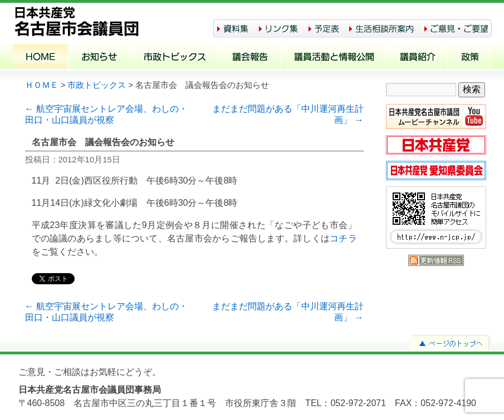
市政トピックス (175, 58)
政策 (470, 58)
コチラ (343, 238)
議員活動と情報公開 (334, 58)
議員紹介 (417, 58)
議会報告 (250, 58)
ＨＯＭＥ (42, 85)
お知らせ (99, 58)
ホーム (41, 58)
